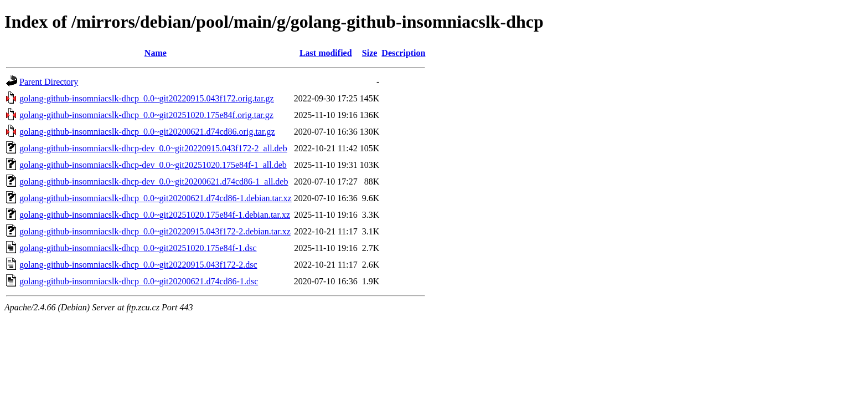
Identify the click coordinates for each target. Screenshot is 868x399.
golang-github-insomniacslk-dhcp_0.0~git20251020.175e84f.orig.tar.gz (146, 115)
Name (156, 53)
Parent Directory (49, 82)
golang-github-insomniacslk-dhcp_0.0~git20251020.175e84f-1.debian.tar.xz (155, 215)
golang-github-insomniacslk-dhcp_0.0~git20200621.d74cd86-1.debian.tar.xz (156, 198)
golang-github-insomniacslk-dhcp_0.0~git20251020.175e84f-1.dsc (138, 248)
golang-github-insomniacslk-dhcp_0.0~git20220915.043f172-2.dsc (138, 265)
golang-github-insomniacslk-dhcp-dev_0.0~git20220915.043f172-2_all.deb (153, 148)
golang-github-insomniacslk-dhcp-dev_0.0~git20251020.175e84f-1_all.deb (153, 165)
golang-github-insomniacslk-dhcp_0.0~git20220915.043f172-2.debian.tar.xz (155, 231)
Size (370, 53)
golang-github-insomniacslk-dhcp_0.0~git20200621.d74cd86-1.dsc (139, 281)
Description (403, 53)
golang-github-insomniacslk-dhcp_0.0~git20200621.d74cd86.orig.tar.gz (147, 132)
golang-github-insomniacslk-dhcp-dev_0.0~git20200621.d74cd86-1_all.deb (154, 181)
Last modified (326, 53)
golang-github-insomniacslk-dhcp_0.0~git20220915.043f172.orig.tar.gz (147, 98)
